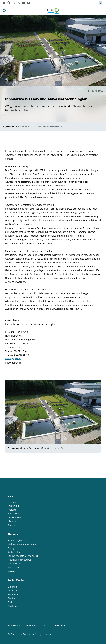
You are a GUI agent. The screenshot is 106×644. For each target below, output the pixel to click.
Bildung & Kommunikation (22, 544)
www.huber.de (13, 359)
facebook (13, 591)
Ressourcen (14, 567)
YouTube (12, 606)
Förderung (13, 506)
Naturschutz (14, 564)
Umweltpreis (15, 517)
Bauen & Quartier (17, 540)
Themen (12, 502)
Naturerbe (13, 514)
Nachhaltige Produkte (19, 560)
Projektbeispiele (10, 127)
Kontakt (45, 625)
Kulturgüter (14, 552)
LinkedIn (12, 587)
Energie (12, 548)
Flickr (11, 602)
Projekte (12, 510)
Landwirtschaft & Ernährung (23, 556)
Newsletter (61, 625)
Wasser (12, 571)
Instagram (13, 594)
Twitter (11, 598)
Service (12, 525)
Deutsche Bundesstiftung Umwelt (31, 634)
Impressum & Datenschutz (22, 625)
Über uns (13, 521)
